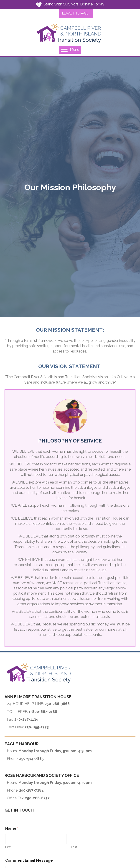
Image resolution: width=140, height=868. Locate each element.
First (8, 847)
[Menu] (70, 50)
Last (74, 847)
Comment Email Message (29, 860)
